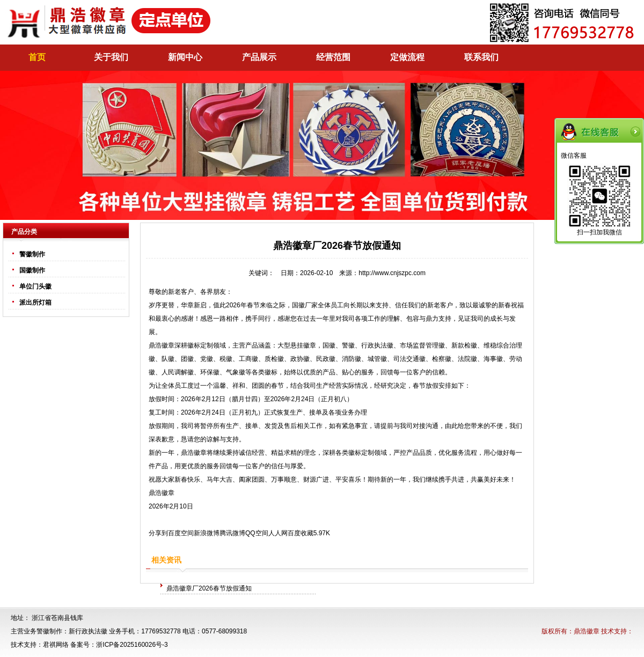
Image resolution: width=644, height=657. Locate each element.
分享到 (158, 533)
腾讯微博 (232, 533)
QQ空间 (257, 533)
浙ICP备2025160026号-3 (132, 645)
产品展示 (259, 57)
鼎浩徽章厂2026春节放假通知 (209, 588)
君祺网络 (56, 645)
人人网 (278, 533)
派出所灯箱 (35, 302)
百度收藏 (301, 533)
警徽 (348, 345)
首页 (37, 57)
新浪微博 (207, 533)
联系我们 (481, 57)
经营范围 (333, 57)
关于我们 (111, 57)
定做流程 (407, 57)
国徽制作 (32, 270)
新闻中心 (185, 57)
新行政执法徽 (88, 631)
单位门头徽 (35, 286)
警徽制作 (32, 254)
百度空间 (181, 533)
